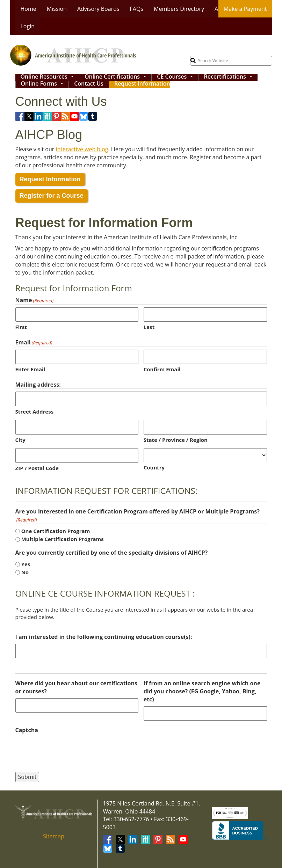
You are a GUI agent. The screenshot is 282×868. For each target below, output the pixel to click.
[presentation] (68, 751)
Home (28, 9)
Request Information (142, 84)
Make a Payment (245, 9)
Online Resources (49, 77)
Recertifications (230, 77)
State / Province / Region (176, 440)
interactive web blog (82, 149)
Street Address (35, 411)
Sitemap (54, 836)
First (21, 327)
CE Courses (176, 77)
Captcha (27, 730)
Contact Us (89, 84)
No (25, 572)
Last (149, 327)
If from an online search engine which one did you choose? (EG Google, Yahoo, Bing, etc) (202, 691)
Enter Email (30, 369)
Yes (26, 564)
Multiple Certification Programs (63, 539)
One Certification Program (56, 531)
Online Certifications (117, 77)
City (20, 440)
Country (154, 467)
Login (28, 26)
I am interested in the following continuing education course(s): (104, 637)
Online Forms (44, 84)
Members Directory (179, 9)
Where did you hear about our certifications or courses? (76, 687)
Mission (57, 9)
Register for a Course (52, 196)
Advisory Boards (98, 9)
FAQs (137, 9)
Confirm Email (162, 369)
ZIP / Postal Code (37, 468)
